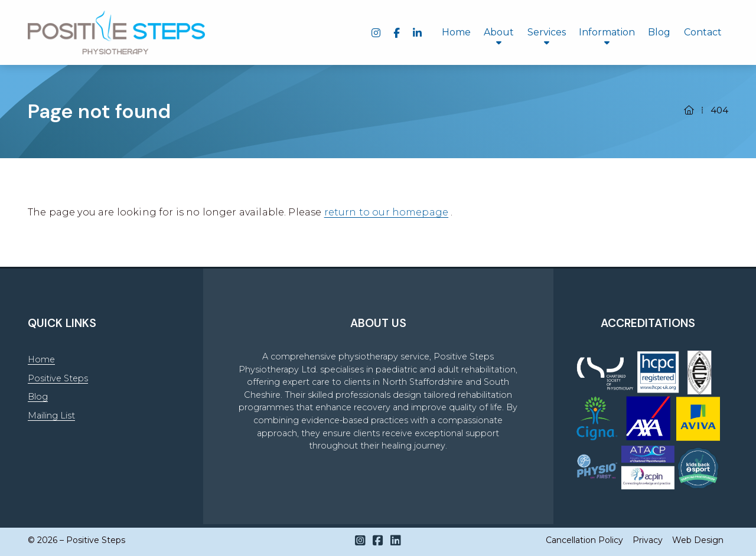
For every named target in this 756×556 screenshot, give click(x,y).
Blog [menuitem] (659, 32)
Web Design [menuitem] (698, 540)
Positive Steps (58, 378)
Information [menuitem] (607, 32)
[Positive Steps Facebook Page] (378, 541)
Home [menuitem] (456, 32)
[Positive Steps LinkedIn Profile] (396, 541)
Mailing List (51, 416)
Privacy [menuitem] (648, 540)
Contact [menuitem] (703, 32)
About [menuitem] (499, 32)
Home (41, 359)
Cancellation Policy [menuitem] (584, 540)
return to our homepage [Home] (387, 212)
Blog (38, 397)
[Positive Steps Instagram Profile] (360, 541)
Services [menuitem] (547, 32)
